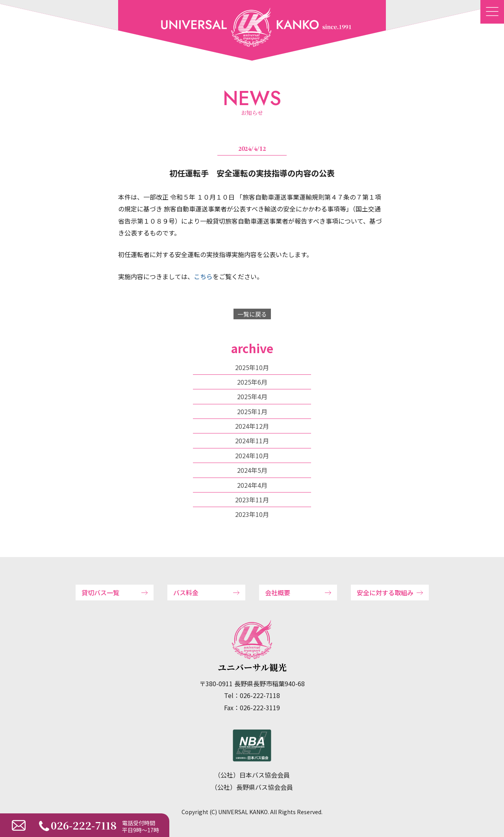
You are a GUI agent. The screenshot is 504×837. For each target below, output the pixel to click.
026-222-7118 (84, 825)
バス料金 (186, 593)
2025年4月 (252, 396)
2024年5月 (252, 470)
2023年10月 (252, 514)
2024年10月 (252, 456)
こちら (203, 276)
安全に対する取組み (385, 593)
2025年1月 (252, 411)
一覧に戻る (252, 314)
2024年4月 (252, 485)
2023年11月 (252, 500)
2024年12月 (252, 426)
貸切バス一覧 (100, 593)
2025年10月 (252, 367)
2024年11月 (252, 441)
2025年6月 (252, 382)
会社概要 (278, 593)
